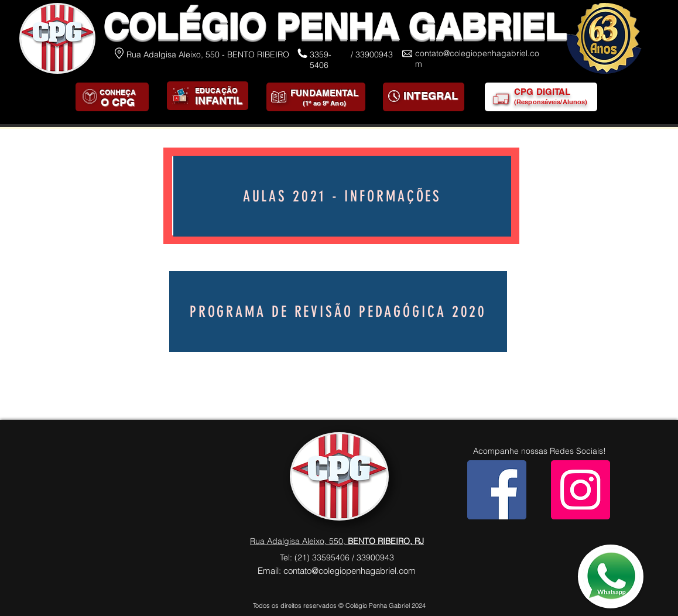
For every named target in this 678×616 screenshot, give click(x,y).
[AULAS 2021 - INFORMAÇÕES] (342, 196)
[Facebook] (497, 490)
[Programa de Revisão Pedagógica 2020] (338, 312)
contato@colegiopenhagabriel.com (350, 571)
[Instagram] (581, 490)
